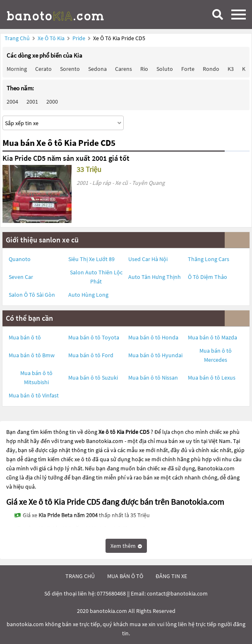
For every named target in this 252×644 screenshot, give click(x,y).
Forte (188, 69)
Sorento (70, 69)
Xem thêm (126, 546)
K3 (231, 69)
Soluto (165, 69)
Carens (124, 69)
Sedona (97, 69)
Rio (144, 69)
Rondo (211, 69)
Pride (79, 38)
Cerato (43, 69)
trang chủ (80, 576)
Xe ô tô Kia (51, 38)
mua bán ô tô (125, 576)
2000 (52, 102)
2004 (12, 102)
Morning (17, 69)
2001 (32, 102)
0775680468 (111, 593)
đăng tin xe (171, 576)
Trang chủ (17, 38)
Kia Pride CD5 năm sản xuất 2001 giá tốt (66, 158)
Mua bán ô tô (25, 337)
